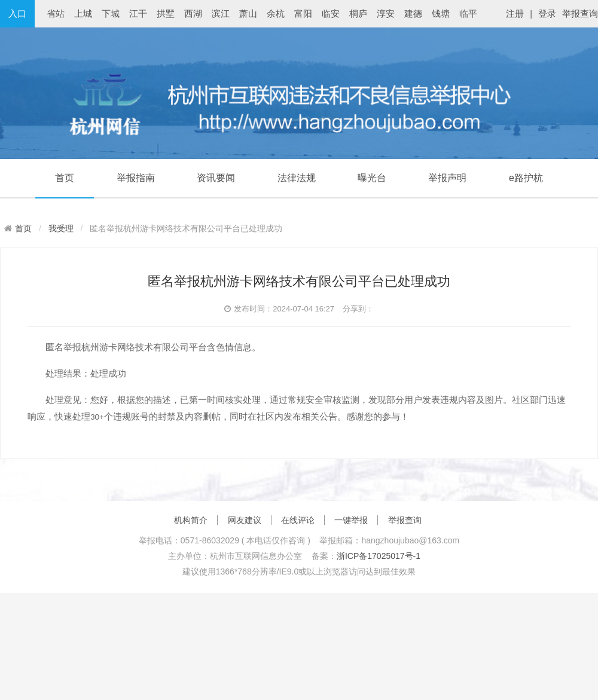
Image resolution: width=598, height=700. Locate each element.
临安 (331, 13)
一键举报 (351, 520)
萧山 (248, 13)
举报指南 (136, 178)
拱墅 (166, 13)
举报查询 (580, 13)
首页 (65, 178)
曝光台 (372, 178)
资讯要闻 (216, 178)
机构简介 (191, 520)
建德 (413, 13)
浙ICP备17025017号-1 (379, 556)
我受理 (61, 228)
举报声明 (447, 178)
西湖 (193, 13)
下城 (111, 13)
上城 (83, 13)
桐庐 (358, 13)
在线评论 (298, 520)
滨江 (221, 13)
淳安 (386, 13)
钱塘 (441, 13)
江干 (138, 13)
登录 (547, 13)
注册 (515, 13)
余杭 (276, 13)
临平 (468, 13)
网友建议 (245, 520)
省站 (56, 13)
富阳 (303, 13)
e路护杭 (526, 178)
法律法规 (297, 178)
